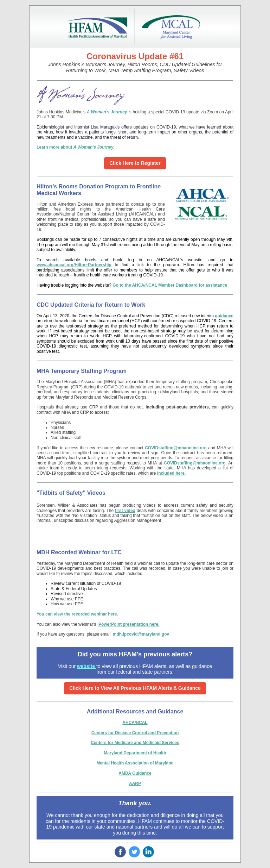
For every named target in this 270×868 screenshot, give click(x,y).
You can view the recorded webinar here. (77, 614)
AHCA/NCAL (135, 723)
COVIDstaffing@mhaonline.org (176, 448)
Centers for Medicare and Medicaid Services (135, 743)
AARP (135, 783)
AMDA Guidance (135, 773)
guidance (224, 316)
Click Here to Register (135, 163)
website (87, 666)
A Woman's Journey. (94, 147)
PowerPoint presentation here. (129, 624)
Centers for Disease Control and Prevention (135, 733)
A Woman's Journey (107, 112)
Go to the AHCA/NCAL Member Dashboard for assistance (170, 285)
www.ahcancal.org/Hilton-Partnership (74, 265)
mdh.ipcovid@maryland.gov (141, 634)
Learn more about (55, 147)
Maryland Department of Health (135, 753)
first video (125, 511)
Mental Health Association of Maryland (135, 763)
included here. (171, 473)
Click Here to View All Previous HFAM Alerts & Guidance (135, 688)
